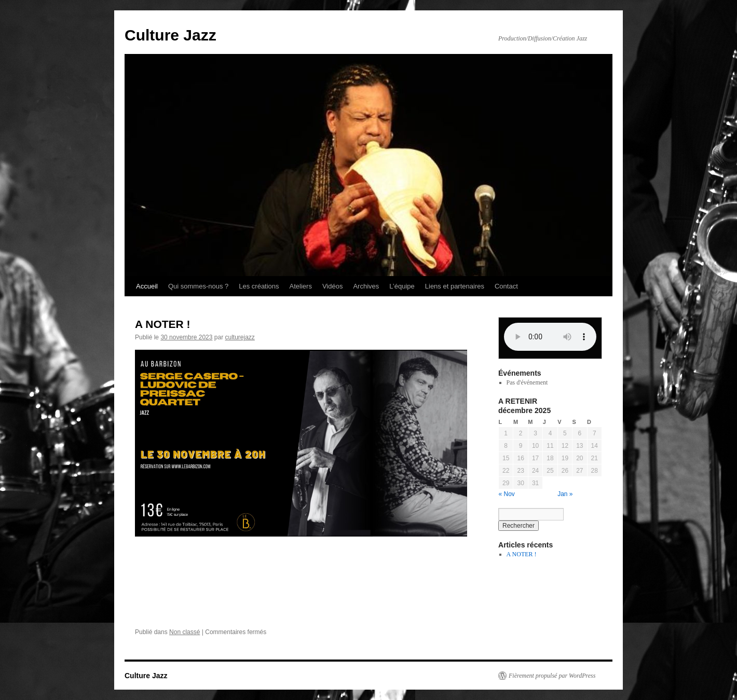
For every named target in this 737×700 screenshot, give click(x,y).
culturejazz (240, 337)
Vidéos (333, 286)
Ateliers (301, 286)
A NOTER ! (163, 324)
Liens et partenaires (455, 286)
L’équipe (402, 286)
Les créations (259, 286)
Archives (366, 286)
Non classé (185, 632)
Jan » (565, 494)
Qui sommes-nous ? (198, 286)
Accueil (147, 286)
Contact (506, 286)
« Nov (507, 494)
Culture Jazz (170, 35)
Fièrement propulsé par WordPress (552, 676)
